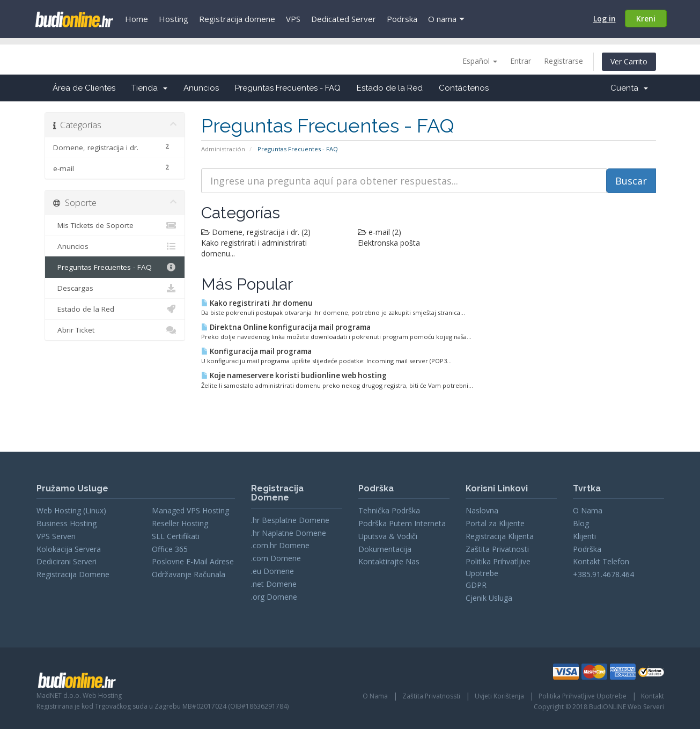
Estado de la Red (390, 88)
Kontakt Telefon (601, 561)
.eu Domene (272, 571)
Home (137, 19)
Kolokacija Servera (69, 549)
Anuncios (201, 88)
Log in (605, 19)
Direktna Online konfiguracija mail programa (286, 327)
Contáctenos (464, 88)
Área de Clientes (84, 88)
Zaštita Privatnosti (497, 549)
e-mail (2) (380, 232)
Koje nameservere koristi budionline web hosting (294, 375)
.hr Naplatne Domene (289, 533)
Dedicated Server (344, 19)
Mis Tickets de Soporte (115, 225)
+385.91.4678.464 (603, 574)
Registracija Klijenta (500, 536)
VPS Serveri (56, 536)
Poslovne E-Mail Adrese (193, 561)
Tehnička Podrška (389, 510)
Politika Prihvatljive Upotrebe (583, 696)
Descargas (115, 288)
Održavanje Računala (189, 574)
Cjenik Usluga (489, 598)
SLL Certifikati (176, 536)
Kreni (646, 19)
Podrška (587, 549)
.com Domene (276, 558)
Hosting (174, 19)
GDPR (476, 585)
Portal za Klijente (495, 523)
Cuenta (629, 88)
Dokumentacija (385, 549)
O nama (442, 19)
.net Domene (274, 584)
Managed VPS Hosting (190, 510)
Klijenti (584, 536)
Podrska (402, 19)
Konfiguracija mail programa (256, 351)
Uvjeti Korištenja (499, 696)
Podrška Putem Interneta (402, 523)
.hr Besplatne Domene (290, 520)
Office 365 (170, 549)
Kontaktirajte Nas (389, 561)
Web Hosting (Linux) (71, 510)
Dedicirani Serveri (67, 561)
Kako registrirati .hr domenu (257, 303)
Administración (223, 149)
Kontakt (653, 696)
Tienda (149, 88)
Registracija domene (237, 19)
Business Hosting (67, 523)
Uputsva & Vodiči (388, 536)
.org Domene (274, 597)
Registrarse (563, 61)
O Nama (588, 510)
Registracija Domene (73, 574)
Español (480, 61)
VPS (293, 19)
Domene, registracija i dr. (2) (256, 232)
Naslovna (482, 510)
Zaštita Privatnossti (431, 696)
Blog (581, 523)
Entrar (521, 61)
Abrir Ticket (115, 330)
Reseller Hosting (180, 523)
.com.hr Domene (280, 545)
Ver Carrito (629, 61)
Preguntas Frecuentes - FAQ (288, 88)
